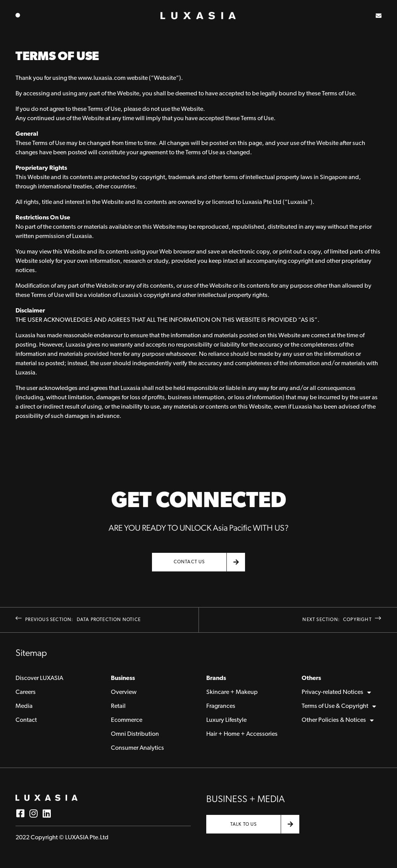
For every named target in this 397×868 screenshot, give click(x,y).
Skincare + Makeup (232, 692)
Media (24, 706)
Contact (26, 720)
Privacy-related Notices (336, 692)
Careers (26, 692)
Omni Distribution (135, 734)
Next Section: (342, 620)
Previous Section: (78, 620)
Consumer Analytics (137, 748)
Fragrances (221, 706)
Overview (124, 692)
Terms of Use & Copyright (339, 706)
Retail (118, 706)
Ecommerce (127, 720)
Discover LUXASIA (39, 678)
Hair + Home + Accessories (242, 734)
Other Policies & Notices (338, 720)
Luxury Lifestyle (226, 720)
